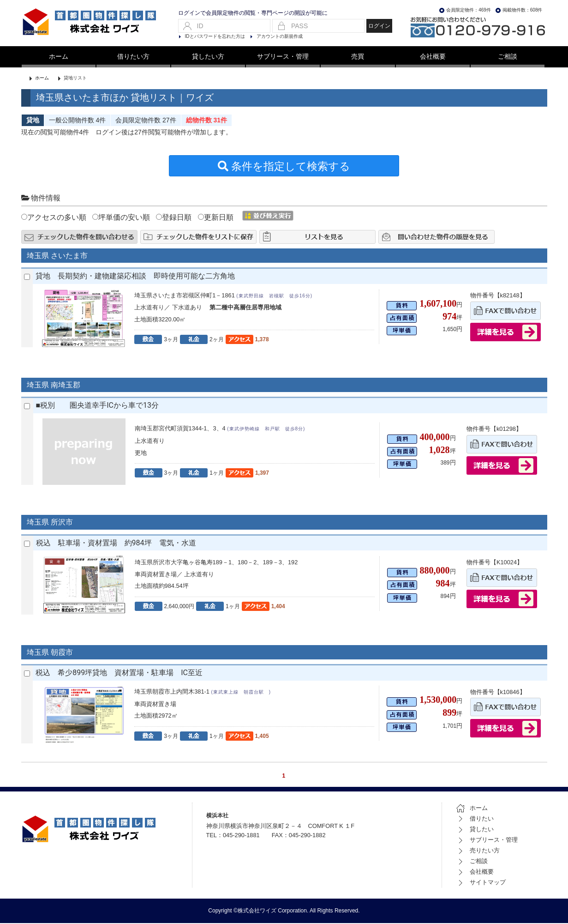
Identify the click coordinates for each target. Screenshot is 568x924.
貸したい (475, 830)
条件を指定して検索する (284, 167)
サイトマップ (481, 883)
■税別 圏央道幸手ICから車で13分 (97, 406)
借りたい (475, 819)
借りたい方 (133, 56)
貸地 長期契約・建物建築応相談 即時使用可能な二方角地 (139, 277)
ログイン (379, 26)
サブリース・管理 (283, 56)
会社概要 (433, 56)
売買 (358, 56)
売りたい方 (478, 851)
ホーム (59, 56)
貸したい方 (208, 56)
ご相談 (508, 56)
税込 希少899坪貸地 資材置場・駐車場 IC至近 (119, 673)
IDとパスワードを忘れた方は (215, 36)
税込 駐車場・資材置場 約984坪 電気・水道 (116, 544)
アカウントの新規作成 (280, 36)
